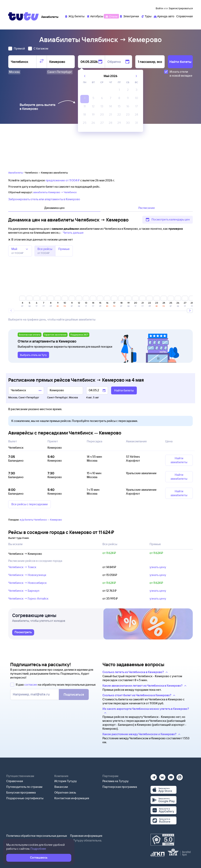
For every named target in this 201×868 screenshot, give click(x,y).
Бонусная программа (21, 792)
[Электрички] (129, 16)
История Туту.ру (66, 781)
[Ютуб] (171, 776)
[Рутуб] (180, 776)
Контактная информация (72, 798)
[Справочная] (185, 16)
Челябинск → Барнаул (24, 591)
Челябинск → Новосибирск (27, 583)
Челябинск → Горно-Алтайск (28, 598)
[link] (23, 632)
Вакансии (61, 787)
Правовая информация (86, 836)
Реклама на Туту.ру (116, 781)
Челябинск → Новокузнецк (27, 575)
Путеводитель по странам (24, 787)
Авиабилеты (16, 173)
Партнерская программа (120, 787)
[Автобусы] (95, 16)
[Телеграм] (154, 776)
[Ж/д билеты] (74, 16)
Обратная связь (65, 792)
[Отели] (111, 16)
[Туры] (146, 16)
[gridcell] (119, 91)
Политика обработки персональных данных (37, 836)
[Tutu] (24, 16)
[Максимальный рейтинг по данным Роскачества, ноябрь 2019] (162, 840)
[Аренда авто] (164, 16)
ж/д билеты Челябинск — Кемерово (41, 520)
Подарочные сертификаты (25, 798)
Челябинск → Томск (22, 567)
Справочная (15, 781)
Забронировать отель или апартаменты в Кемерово (44, 199)
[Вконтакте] (162, 776)
